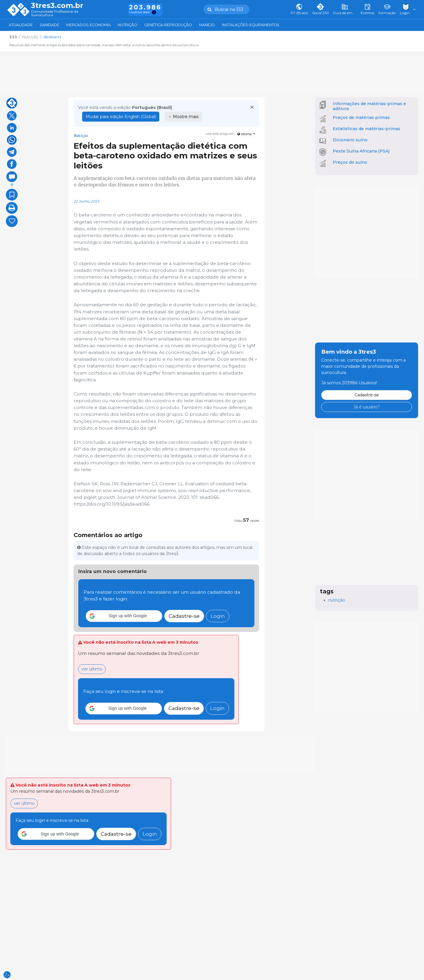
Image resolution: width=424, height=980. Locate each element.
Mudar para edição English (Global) (121, 117)
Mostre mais (183, 117)
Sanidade (49, 25)
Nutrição (127, 25)
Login (218, 616)
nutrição (337, 600)
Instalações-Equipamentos (251, 25)
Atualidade (21, 25)
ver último (92, 669)
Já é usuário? (367, 407)
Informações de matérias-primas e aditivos (369, 106)
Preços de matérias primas (361, 117)
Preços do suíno (350, 162)
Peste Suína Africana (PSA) (361, 151)
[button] (124, 616)
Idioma (245, 134)
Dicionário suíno (350, 140)
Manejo (207, 25)
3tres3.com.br (57, 6)
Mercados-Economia (88, 25)
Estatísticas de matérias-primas (366, 129)
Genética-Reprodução (168, 25)
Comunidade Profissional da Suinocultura (55, 13)
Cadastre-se (184, 616)
